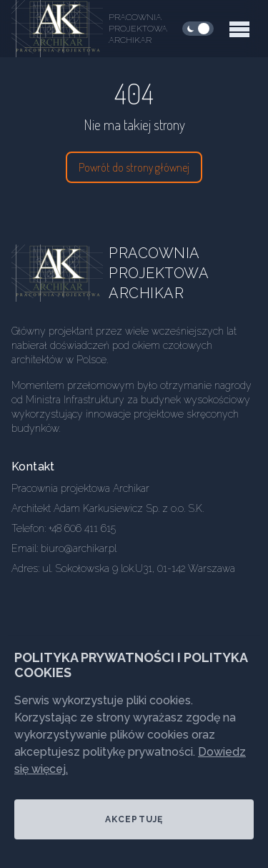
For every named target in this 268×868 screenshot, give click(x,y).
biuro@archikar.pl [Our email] (79, 548)
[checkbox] (198, 29)
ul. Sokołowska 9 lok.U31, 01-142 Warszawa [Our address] (139, 568)
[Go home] (69, 273)
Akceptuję (134, 819)
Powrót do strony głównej (134, 167)
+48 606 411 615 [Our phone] (82, 528)
